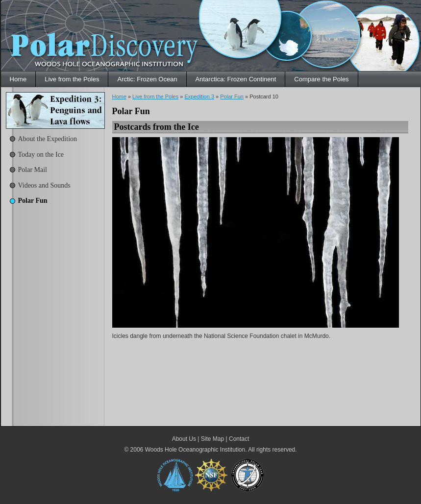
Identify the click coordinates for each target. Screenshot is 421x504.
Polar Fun (33, 201)
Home (18, 79)
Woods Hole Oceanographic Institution (195, 450)
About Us (184, 439)
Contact (239, 439)
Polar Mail (33, 170)
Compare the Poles (321, 79)
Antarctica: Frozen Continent (236, 79)
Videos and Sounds (44, 185)
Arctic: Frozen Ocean (147, 79)
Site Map (212, 439)
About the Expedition (48, 139)
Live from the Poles (72, 79)
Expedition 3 (199, 96)
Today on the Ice (41, 155)
